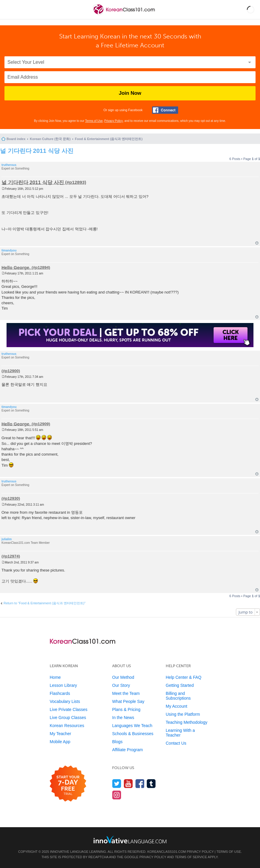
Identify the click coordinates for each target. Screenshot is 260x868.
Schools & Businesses (133, 734)
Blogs (117, 742)
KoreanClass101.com (167, 852)
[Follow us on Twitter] (117, 784)
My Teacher (60, 734)
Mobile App (60, 742)
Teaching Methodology (187, 722)
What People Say (128, 701)
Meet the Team (126, 693)
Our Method (123, 677)
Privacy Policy (114, 121)
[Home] (124, 14)
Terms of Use (94, 121)
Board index (16, 139)
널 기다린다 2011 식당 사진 (37, 151)
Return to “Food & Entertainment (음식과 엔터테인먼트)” (44, 603)
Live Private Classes (69, 709)
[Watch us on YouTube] (128, 784)
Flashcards (60, 693)
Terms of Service (191, 857)
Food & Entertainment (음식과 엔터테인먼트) (109, 139)
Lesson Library (63, 685)
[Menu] (10, 10)
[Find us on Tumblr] (151, 784)
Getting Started (180, 685)
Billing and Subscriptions (178, 696)
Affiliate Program (127, 750)
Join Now (130, 93)
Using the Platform (183, 714)
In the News (123, 718)
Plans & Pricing (126, 709)
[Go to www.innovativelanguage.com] (130, 840)
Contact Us (176, 743)
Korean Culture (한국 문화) (50, 139)
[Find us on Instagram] (117, 795)
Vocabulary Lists (65, 701)
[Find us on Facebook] (140, 784)
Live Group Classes (68, 718)
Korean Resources (67, 726)
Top (257, 243)
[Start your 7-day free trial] (68, 784)
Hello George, (16, 267)
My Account (176, 706)
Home (55, 677)
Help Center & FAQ (184, 677)
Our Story (121, 685)
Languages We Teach (132, 726)
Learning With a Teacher (180, 733)
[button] (251, 10)
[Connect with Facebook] (165, 110)
